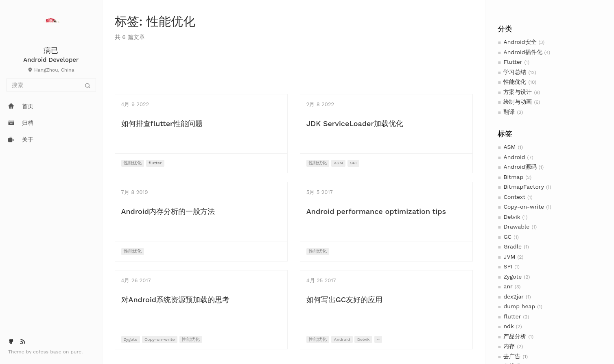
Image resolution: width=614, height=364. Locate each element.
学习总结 (515, 72)
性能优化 (515, 82)
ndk (508, 326)
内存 (509, 346)
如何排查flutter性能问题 (162, 123)
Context (514, 197)
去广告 (512, 356)
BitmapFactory (523, 187)
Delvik (512, 217)
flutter (512, 316)
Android (514, 157)
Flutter (513, 62)
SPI (508, 266)
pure (76, 352)
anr (508, 286)
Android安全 (520, 42)
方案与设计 (518, 92)
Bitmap (513, 177)
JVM (509, 257)
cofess (42, 352)
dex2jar (513, 296)
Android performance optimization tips (376, 211)
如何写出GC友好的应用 (344, 300)
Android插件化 (523, 52)
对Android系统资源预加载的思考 (176, 300)
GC (507, 237)
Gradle (512, 246)
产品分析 (515, 336)
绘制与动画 (518, 102)
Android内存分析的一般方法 (168, 211)
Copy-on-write (524, 207)
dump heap (519, 306)
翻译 (509, 112)
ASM (509, 147)
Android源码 (520, 167)
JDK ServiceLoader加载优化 (355, 123)
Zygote (512, 277)
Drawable (516, 227)
